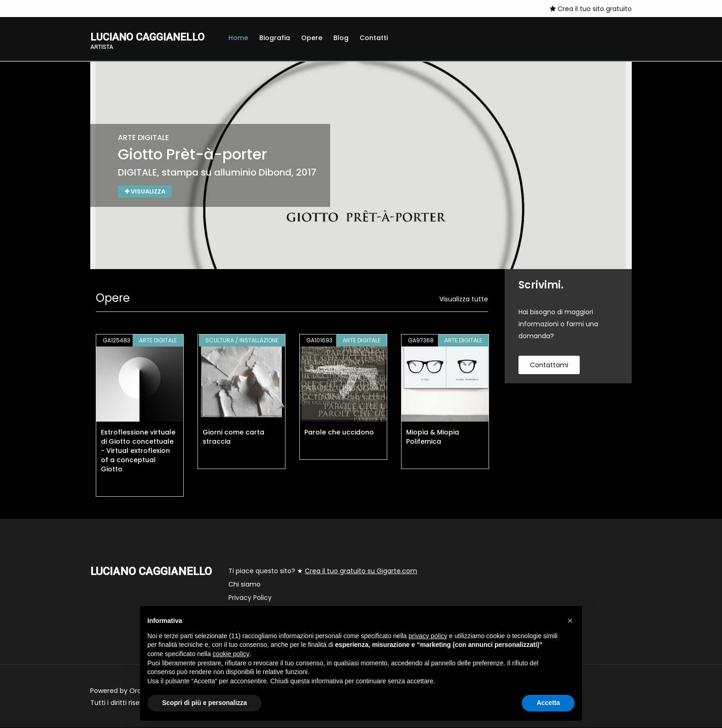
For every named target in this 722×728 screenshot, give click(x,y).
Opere (312, 38)
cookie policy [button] (231, 654)
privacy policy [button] (428, 636)
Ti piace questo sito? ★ (323, 572)
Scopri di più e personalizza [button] (204, 703)
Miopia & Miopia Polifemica (433, 438)
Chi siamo (245, 585)
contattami (549, 366)
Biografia (275, 38)
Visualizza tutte (464, 300)
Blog (341, 38)
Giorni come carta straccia (233, 438)
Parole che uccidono (339, 433)
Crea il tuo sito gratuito (591, 9)
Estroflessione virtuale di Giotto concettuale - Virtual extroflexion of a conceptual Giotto (138, 452)
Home (238, 38)
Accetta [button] (548, 703)
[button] (570, 621)
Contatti (374, 38)
